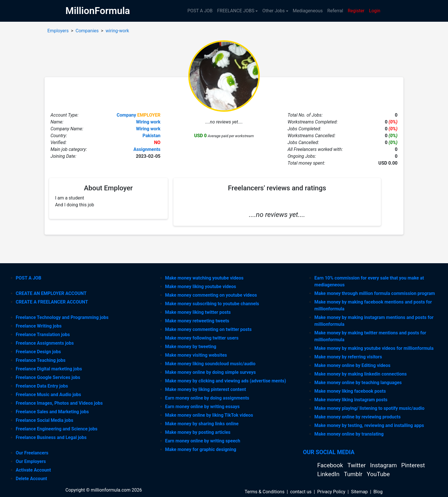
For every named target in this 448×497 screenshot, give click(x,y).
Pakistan (152, 136)
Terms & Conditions (265, 492)
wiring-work (117, 31)
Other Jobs (273, 11)
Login (375, 11)
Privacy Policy (331, 492)
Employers (58, 31)
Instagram (384, 465)
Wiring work (148, 122)
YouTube (378, 474)
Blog (378, 492)
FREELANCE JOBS (236, 11)
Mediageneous (308, 11)
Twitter (357, 465)
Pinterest (413, 465)
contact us (301, 492)
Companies (87, 31)
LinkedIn (329, 474)
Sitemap (359, 492)
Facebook (331, 465)
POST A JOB (200, 11)
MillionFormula (98, 11)
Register (356, 11)
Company (126, 115)
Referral (335, 11)
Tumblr (354, 474)
